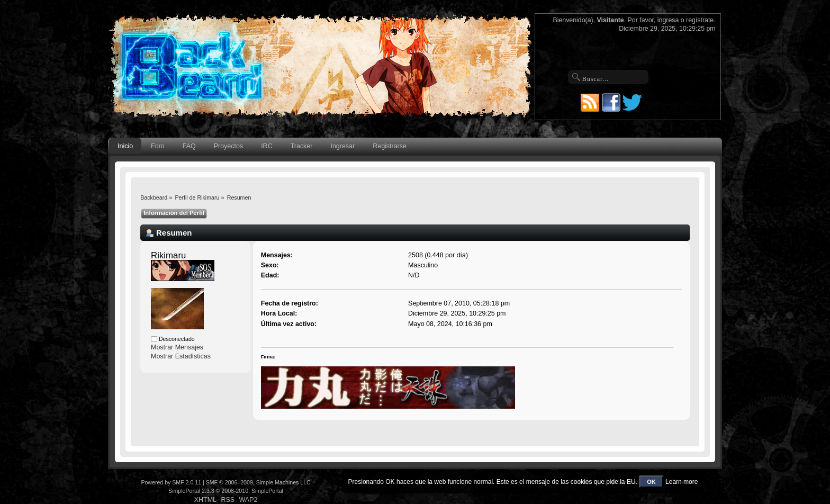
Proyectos (228, 146)
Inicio (125, 146)
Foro (158, 146)
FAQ (189, 146)
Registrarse (390, 146)
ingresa (668, 20)
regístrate (700, 20)
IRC (267, 146)
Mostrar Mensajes (177, 347)
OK (651, 482)
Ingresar (342, 146)
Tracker (302, 146)
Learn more (682, 482)
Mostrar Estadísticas (181, 356)
